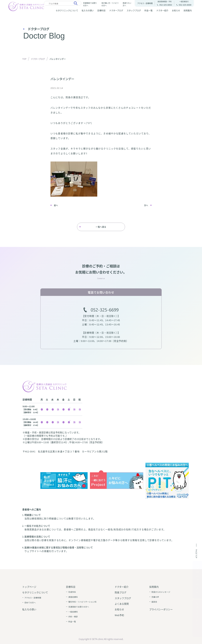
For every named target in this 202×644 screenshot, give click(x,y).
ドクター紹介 (162, 10)
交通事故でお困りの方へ (90, 4)
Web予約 (119, 615)
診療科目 (101, 10)
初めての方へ (30, 602)
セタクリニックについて (67, 10)
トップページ (29, 587)
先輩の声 (155, 597)
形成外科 (72, 592)
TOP (24, 59)
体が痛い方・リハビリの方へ (110, 4)
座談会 (154, 602)
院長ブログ (121, 592)
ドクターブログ (116, 10)
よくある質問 (122, 604)
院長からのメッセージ (161, 592)
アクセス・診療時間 (33, 598)
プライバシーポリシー (161, 609)
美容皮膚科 (73, 597)
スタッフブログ (134, 10)
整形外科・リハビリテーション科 (82, 602)
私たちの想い (88, 10)
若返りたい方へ (127, 4)
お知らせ (176, 10)
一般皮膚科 (73, 612)
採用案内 (188, 10)
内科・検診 (73, 616)
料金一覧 (149, 10)
